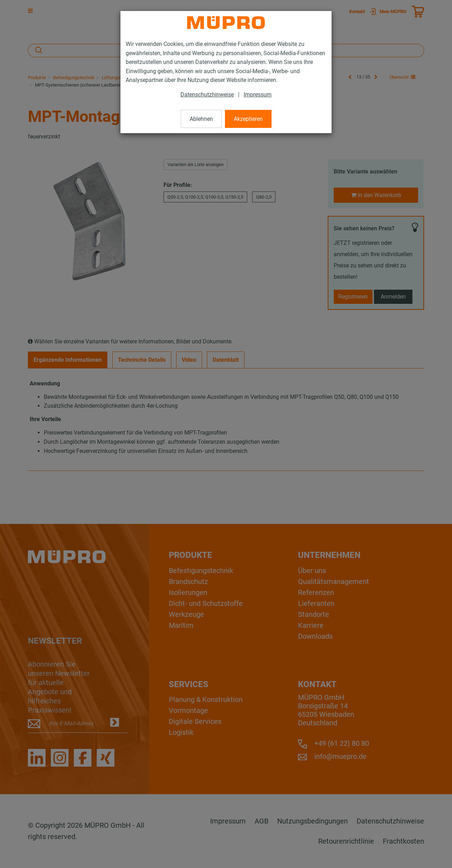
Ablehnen (201, 119)
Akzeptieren (248, 119)
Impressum (258, 95)
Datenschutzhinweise (207, 95)
